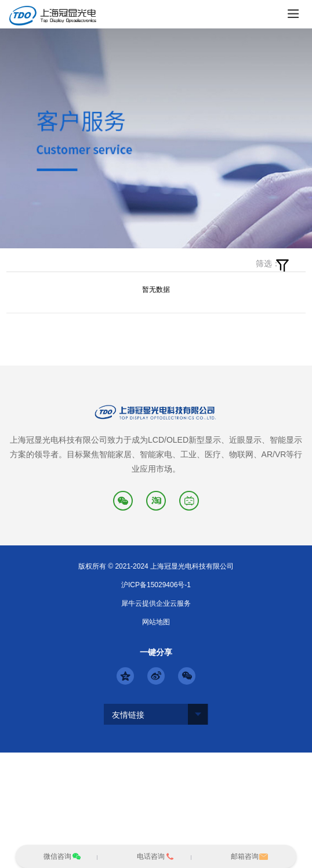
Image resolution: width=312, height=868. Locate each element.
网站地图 (156, 622)
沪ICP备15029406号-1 (156, 585)
